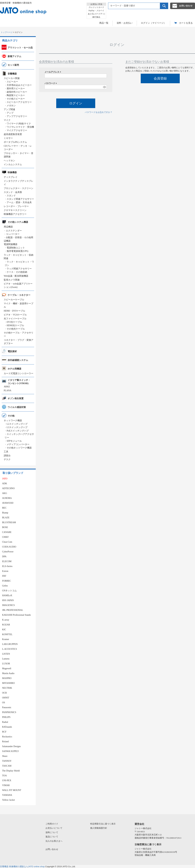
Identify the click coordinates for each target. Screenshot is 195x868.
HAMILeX (7, 595)
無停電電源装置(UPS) (17, 251)
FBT (4, 576)
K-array (6, 620)
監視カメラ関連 (12, 280)
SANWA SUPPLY (10, 751)
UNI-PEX (7, 780)
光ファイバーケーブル (15, 319)
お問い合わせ (52, 849)
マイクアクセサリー (17, 130)
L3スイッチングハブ (17, 427)
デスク (7, 459)
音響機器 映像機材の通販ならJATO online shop (22, 866)
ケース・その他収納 (17, 272)
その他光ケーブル (16, 329)
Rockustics (7, 737)
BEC (4, 508)
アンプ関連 (9, 109)
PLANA (8, 391)
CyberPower (8, 552)
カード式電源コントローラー (19, 373)
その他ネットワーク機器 (19, 448)
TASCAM (7, 766)
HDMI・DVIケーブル (14, 311)
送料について (52, 832)
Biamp (5, 513)
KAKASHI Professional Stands (16, 615)
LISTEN (6, 654)
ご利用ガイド (52, 824)
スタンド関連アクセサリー (20, 199)
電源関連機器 (11, 244)
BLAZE (6, 518)
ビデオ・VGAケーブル (15, 315)
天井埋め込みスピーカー (19, 85)
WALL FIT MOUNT (12, 790)
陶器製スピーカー (16, 95)
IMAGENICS (8, 605)
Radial (5, 722)
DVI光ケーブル (14, 322)
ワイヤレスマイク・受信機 (20, 127)
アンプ (10, 113)
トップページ (7, 32)
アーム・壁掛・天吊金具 (19, 202)
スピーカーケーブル (14, 300)
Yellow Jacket (8, 800)
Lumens (6, 659)
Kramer (6, 639)
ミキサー (8, 138)
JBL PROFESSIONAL (13, 610)
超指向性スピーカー (17, 92)
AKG (5, 493)
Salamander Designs (11, 746)
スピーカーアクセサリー (19, 102)
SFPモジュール (14, 441)
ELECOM (7, 561)
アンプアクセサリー (17, 116)
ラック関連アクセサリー (19, 269)
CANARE (7, 532)
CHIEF (5, 537)
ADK (5, 483)
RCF (4, 732)
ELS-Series (7, 566)
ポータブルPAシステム (15, 142)
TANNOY (7, 761)
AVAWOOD (8, 503)
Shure (5, 756)
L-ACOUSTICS (10, 649)
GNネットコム (9, 591)
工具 (6, 452)
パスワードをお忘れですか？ (99, 112)
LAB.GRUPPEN (10, 644)
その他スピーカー (16, 99)
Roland (5, 742)
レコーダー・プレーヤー (16, 206)
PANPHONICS (9, 712)
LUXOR (6, 664)
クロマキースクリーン (15, 210)
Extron (5, 571)
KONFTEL (7, 634)
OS (4, 703)
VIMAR (6, 785)
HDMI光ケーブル (15, 325)
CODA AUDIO (9, 547)
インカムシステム (13, 164)
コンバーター (13, 234)
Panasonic (7, 707)
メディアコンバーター (18, 444)
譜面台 (7, 456)
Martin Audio (8, 673)
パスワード (51, 83)
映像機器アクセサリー (15, 214)
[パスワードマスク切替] (104, 87)
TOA (4, 776)
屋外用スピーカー (16, 89)
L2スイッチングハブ (17, 424)
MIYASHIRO (8, 683)
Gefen (5, 586)
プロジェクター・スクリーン (19, 188)
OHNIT (6, 698)
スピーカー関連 (12, 78)
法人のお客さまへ (54, 841)
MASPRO (7, 678)
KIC (4, 630)
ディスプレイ (11, 177)
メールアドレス (53, 72)
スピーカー (12, 82)
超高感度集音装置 (13, 134)
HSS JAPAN (8, 600)
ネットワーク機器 (13, 421)
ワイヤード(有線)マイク (19, 124)
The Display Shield (11, 771)
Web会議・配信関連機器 (16, 276)
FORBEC (6, 581)
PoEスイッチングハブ (18, 431)
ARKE (7, 387)
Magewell (7, 668)
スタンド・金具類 (13, 192)
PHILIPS (6, 717)
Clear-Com (7, 542)
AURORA (7, 498)
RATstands (7, 727)
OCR (4, 693)
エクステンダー (14, 231)
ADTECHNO (8, 488)
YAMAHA (7, 795)
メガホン (11, 106)
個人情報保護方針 (99, 828)
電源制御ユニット (16, 248)
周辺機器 (8, 227)
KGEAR (6, 625)
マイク (7, 120)
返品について (52, 837)
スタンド (11, 196)
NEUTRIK (7, 688)
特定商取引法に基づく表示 (103, 824)
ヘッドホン (9, 161)
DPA (4, 557)
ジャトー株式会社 (143, 828)
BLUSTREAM (9, 522)
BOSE (5, 527)
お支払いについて (54, 828)
